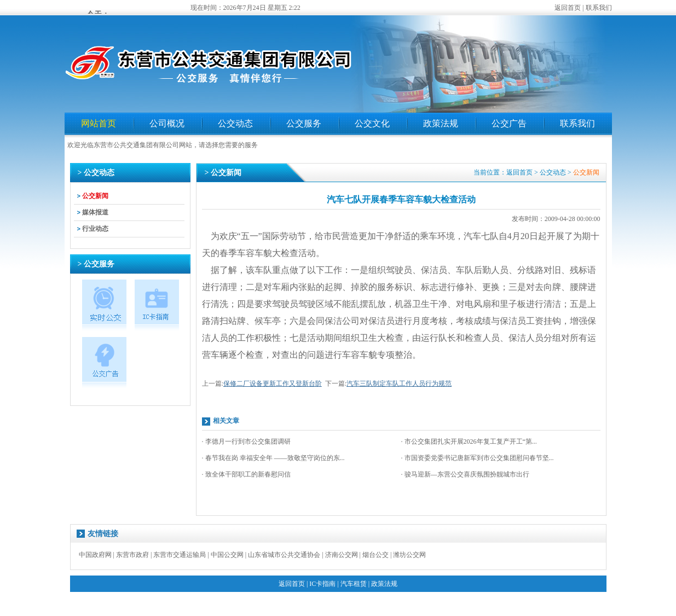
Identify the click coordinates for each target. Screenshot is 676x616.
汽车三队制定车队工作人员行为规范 (399, 383)
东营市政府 (132, 555)
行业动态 (95, 229)
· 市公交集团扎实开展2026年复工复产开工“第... (469, 441)
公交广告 (509, 123)
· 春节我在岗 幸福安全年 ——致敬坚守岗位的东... (273, 458)
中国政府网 (95, 555)
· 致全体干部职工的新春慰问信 (246, 474)
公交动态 (235, 123)
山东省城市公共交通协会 (284, 555)
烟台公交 (375, 555)
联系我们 (599, 8)
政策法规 (441, 123)
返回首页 (568, 8)
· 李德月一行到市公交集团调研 (246, 441)
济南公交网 (342, 555)
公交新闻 (95, 196)
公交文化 (372, 123)
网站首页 (99, 123)
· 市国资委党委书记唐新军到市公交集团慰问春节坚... (478, 458)
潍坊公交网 (409, 555)
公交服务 (304, 123)
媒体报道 (95, 212)
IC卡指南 (322, 584)
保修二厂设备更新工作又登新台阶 (273, 383)
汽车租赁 (354, 584)
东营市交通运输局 (180, 555)
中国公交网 (227, 555)
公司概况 (167, 123)
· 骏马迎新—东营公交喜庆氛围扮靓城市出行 (465, 474)
